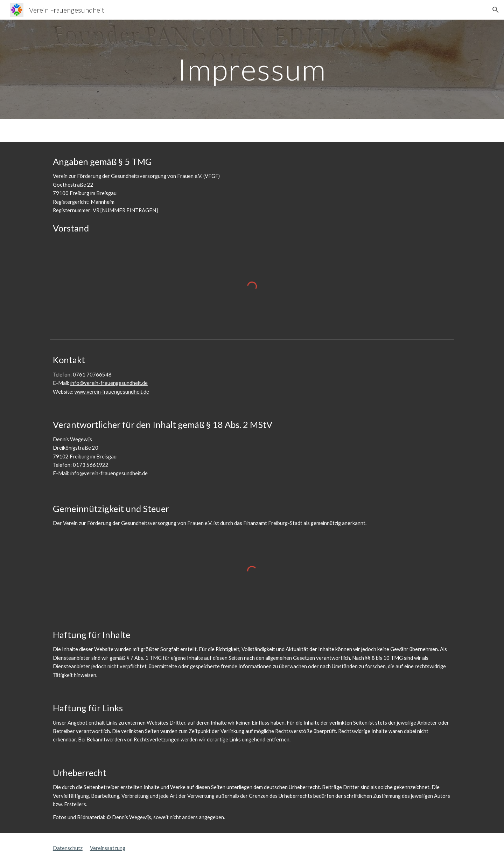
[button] (496, 10)
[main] (252, 69)
